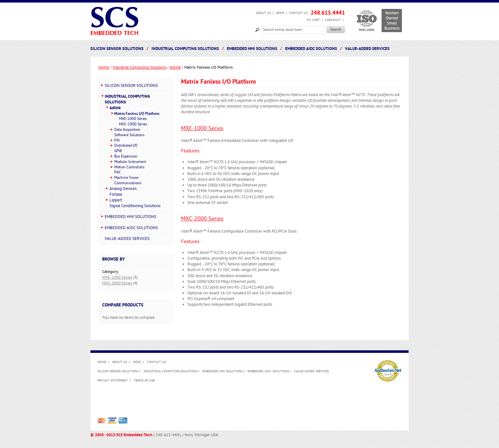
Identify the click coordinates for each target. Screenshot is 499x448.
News (280, 13)
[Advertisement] (213, 402)
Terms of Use (144, 381)
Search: (257, 29)
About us (263, 13)
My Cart (313, 20)
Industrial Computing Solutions (139, 67)
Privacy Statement (113, 381)
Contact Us (298, 13)
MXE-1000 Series (202, 128)
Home (104, 67)
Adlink (175, 67)
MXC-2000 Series (202, 219)
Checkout (333, 20)
